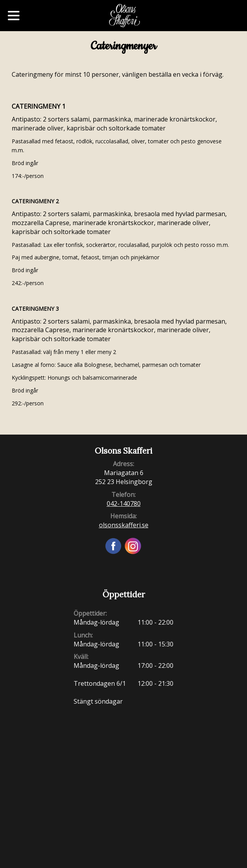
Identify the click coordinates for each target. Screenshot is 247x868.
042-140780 (124, 504)
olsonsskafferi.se (124, 525)
